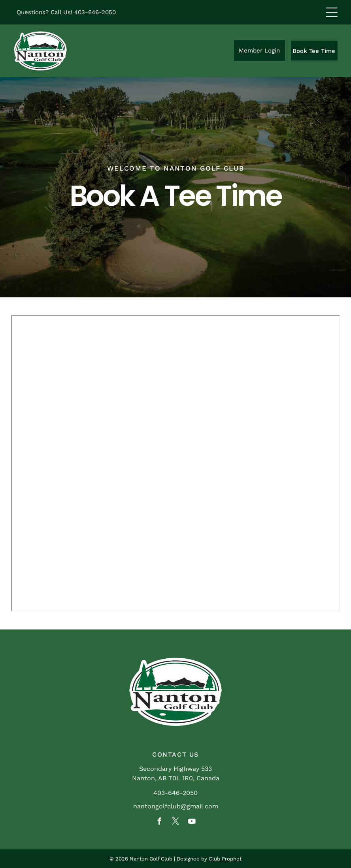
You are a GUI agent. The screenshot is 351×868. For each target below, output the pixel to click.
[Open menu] (332, 12)
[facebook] (159, 822)
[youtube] (192, 822)
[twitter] (175, 822)
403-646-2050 (95, 12)
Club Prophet (225, 859)
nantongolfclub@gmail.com (176, 806)
